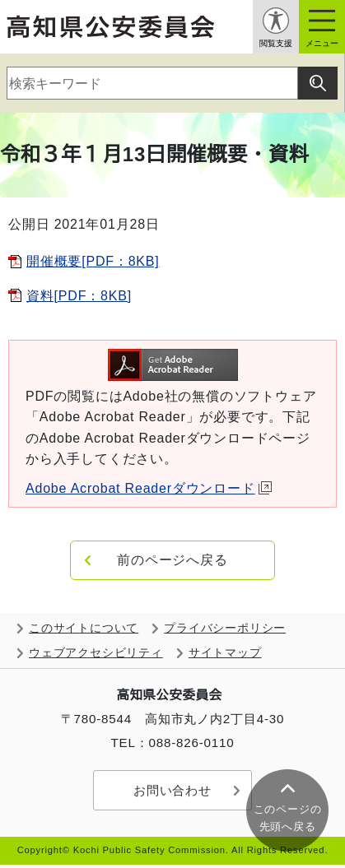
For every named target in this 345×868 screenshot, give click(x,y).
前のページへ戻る (172, 560)
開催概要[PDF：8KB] (93, 261)
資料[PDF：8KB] (79, 296)
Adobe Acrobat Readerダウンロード (149, 488)
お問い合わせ (172, 790)
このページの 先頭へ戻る (288, 818)
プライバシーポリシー (225, 628)
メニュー (322, 43)
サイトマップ (225, 653)
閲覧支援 (276, 43)
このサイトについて (84, 628)
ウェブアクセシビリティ (96, 653)
